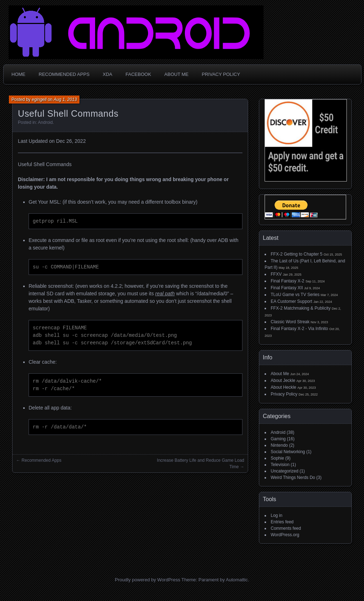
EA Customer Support (291, 301)
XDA (107, 74)
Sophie (277, 458)
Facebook (138, 74)
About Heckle (283, 387)
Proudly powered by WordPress (147, 580)
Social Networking (288, 452)
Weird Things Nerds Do (293, 478)
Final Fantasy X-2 (287, 281)
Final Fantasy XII (287, 288)
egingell (39, 100)
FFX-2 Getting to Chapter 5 (297, 254)
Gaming (278, 439)
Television (280, 465)
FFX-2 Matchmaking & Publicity (301, 308)
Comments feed (286, 528)
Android (45, 122)
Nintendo (279, 445)
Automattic (237, 580)
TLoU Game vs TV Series (295, 295)
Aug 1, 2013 (65, 100)
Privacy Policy (221, 74)
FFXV (276, 274)
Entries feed (282, 522)
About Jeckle (283, 381)
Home (18, 74)
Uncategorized (284, 471)
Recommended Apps (64, 74)
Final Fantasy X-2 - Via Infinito (299, 329)
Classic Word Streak (290, 322)
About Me (177, 74)
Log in (277, 515)
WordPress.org (285, 535)
